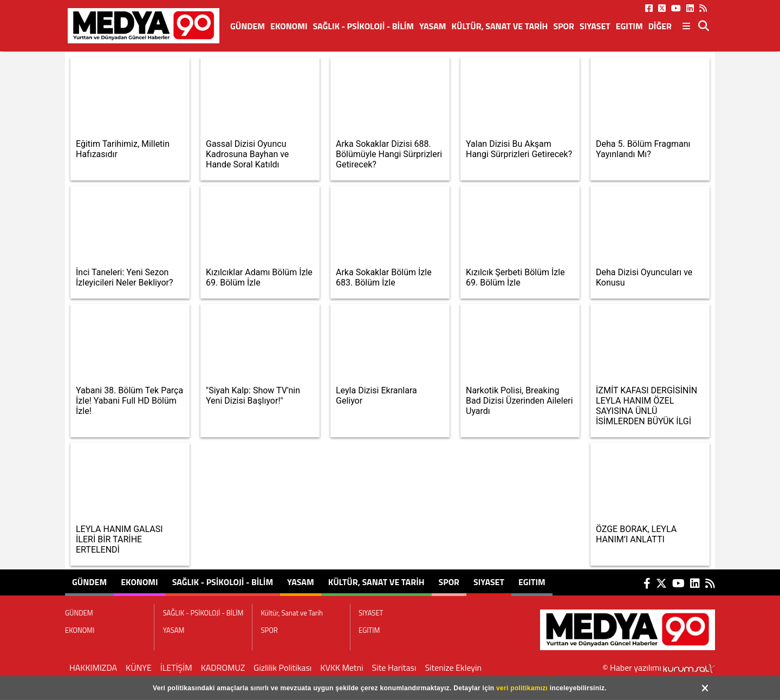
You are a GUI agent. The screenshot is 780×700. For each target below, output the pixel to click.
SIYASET (595, 26)
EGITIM (629, 26)
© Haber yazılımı (659, 667)
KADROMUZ (223, 667)
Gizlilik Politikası (282, 667)
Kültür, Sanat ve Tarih (500, 26)
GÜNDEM (248, 26)
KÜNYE (139, 667)
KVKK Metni (342, 667)
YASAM (433, 26)
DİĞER (660, 26)
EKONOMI (289, 26)
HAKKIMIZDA (93, 667)
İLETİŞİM (176, 667)
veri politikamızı (522, 688)
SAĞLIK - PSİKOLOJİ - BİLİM (363, 26)
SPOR (563, 26)
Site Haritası (394, 667)
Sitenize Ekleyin (453, 667)
